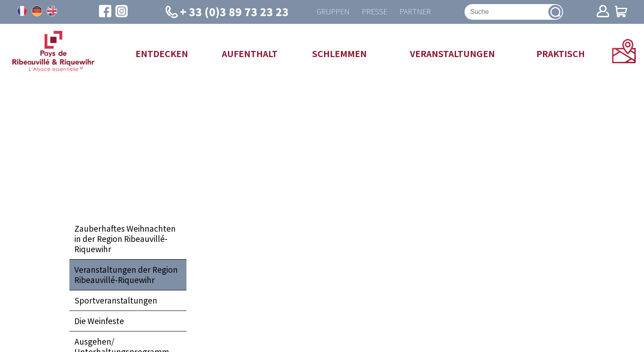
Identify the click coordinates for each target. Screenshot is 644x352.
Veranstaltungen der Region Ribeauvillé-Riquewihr (126, 275)
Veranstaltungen (452, 53)
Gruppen (333, 12)
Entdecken (162, 53)
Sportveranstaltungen (116, 300)
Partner (415, 12)
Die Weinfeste (99, 321)
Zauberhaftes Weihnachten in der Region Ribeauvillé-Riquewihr (125, 239)
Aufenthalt (250, 53)
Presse (375, 12)
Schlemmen (339, 53)
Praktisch (561, 53)
